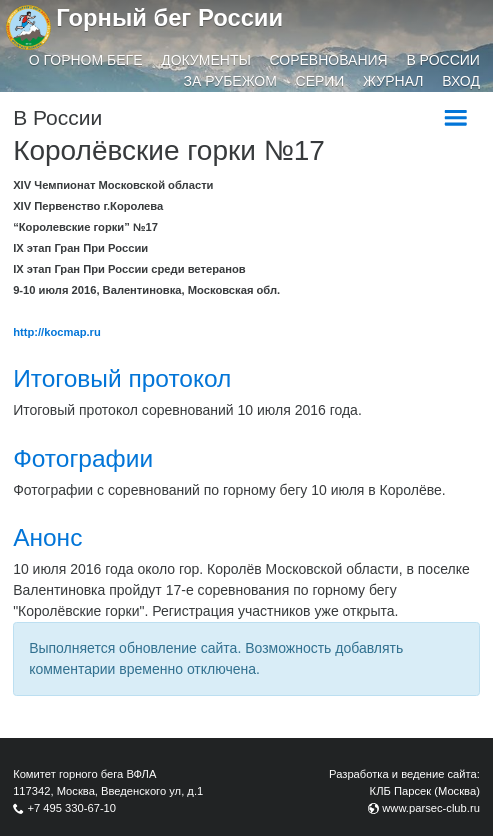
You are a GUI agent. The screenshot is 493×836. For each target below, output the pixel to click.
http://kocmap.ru (57, 332)
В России (443, 60)
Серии (320, 81)
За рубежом (230, 81)
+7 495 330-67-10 (71, 808)
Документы (206, 60)
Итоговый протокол (122, 378)
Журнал (393, 81)
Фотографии (83, 458)
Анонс (47, 537)
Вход (461, 81)
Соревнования (329, 60)
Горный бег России (169, 17)
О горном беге (86, 60)
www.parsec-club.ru (431, 808)
